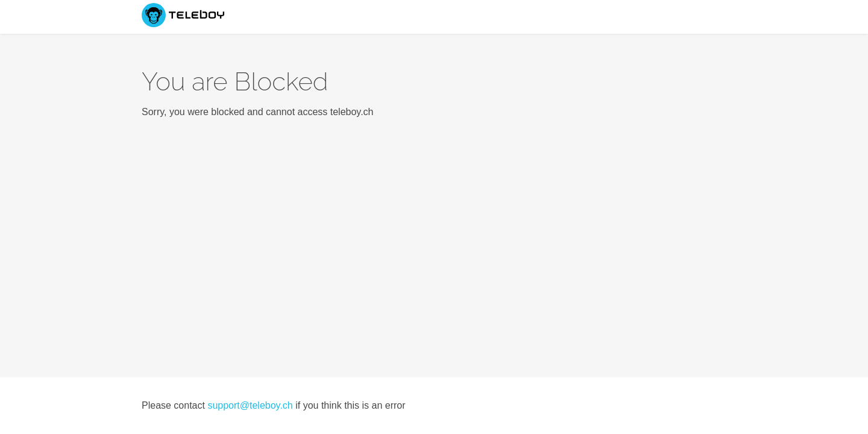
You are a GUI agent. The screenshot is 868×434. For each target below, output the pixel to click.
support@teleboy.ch (250, 405)
